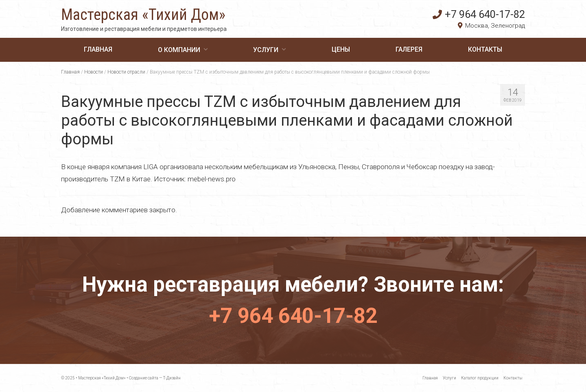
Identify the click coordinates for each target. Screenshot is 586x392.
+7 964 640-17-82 (479, 14)
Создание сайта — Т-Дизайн (155, 378)
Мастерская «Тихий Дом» (143, 15)
